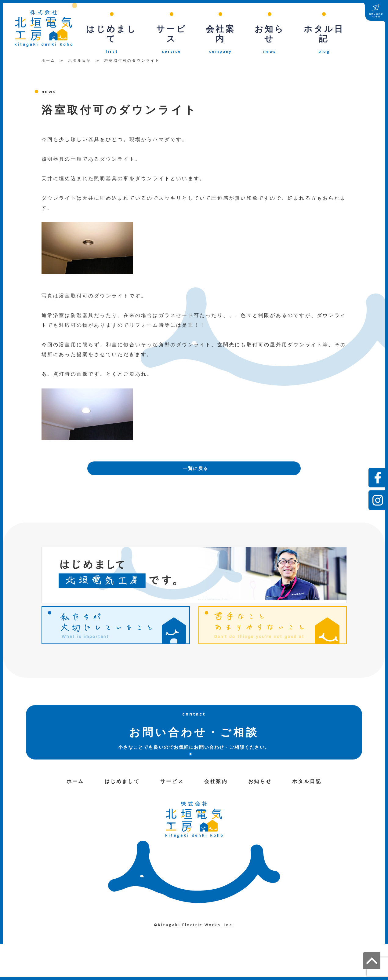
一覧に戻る (196, 463)
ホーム (49, 55)
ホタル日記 (80, 55)
